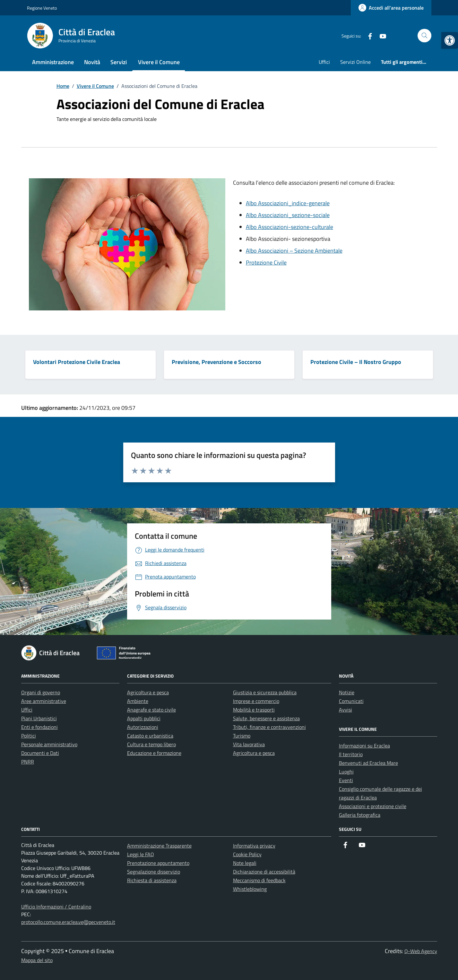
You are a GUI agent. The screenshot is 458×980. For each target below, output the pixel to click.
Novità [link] (92, 62)
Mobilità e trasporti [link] (254, 710)
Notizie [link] (347, 692)
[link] (450, 40)
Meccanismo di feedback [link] (259, 880)
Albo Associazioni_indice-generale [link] (288, 203)
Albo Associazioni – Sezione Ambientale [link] (294, 251)
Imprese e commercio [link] (256, 701)
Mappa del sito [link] (37, 960)
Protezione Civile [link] (266, 262)
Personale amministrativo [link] (49, 744)
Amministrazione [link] (53, 62)
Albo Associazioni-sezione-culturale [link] (289, 227)
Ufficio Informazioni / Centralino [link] (56, 907)
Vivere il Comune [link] (159, 62)
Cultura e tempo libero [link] (151, 744)
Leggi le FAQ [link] (141, 854)
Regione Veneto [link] (42, 8)
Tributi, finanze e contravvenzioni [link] (269, 727)
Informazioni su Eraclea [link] (364, 746)
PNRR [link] (28, 762)
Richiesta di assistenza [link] (152, 880)
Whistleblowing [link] (250, 889)
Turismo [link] (242, 736)
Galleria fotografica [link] (360, 815)
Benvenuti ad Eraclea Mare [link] (368, 763)
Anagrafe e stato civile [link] (151, 710)
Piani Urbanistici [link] (39, 718)
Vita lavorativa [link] (249, 744)
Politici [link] (29, 736)
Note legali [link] (245, 863)
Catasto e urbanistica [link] (150, 736)
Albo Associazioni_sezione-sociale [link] (288, 215)
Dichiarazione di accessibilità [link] (264, 872)
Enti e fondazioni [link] (39, 727)
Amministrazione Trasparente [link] (159, 846)
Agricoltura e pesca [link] (148, 692)
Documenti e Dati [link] (40, 753)
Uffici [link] (324, 62)
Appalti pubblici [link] (144, 718)
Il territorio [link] (351, 754)
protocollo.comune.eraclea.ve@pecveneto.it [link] (68, 922)
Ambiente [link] (138, 701)
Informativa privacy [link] (254, 846)
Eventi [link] (346, 780)
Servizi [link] (119, 62)
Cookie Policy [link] (247, 854)
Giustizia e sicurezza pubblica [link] (265, 692)
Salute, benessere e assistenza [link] (266, 718)
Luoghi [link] (346, 772)
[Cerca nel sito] (424, 36)
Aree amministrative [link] (44, 701)
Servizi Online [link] (355, 62)
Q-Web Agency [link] (421, 951)
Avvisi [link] (346, 710)
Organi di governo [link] (41, 692)
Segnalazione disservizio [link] (154, 872)
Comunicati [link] (351, 701)
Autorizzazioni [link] (143, 727)
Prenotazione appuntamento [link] (158, 863)
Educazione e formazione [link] (154, 753)
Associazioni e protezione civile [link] (373, 806)
